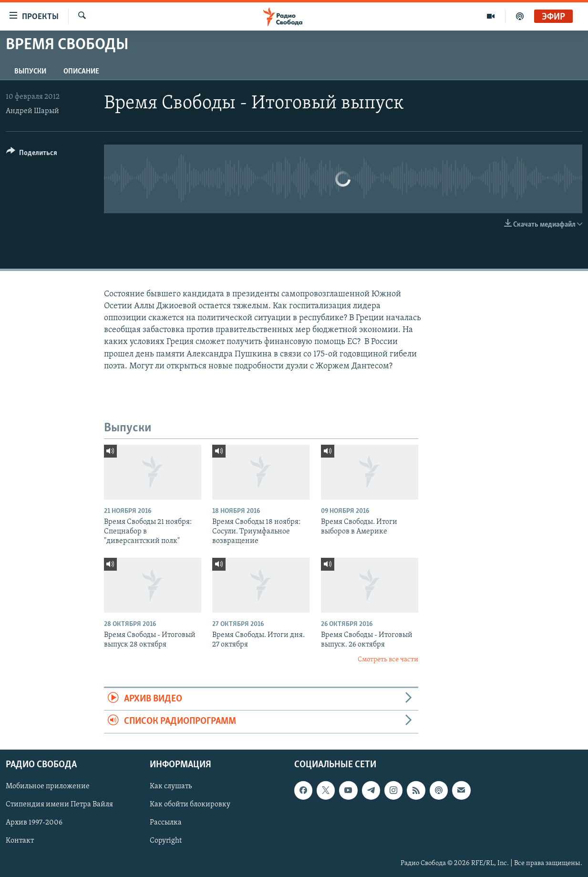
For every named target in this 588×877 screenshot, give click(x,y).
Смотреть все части (388, 660)
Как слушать (171, 786)
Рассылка (166, 823)
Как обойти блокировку (190, 804)
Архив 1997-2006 (34, 823)
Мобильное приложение (48, 786)
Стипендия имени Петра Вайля (59, 804)
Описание (81, 72)
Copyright (166, 841)
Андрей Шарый (32, 111)
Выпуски (30, 72)
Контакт (20, 841)
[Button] (32, 154)
